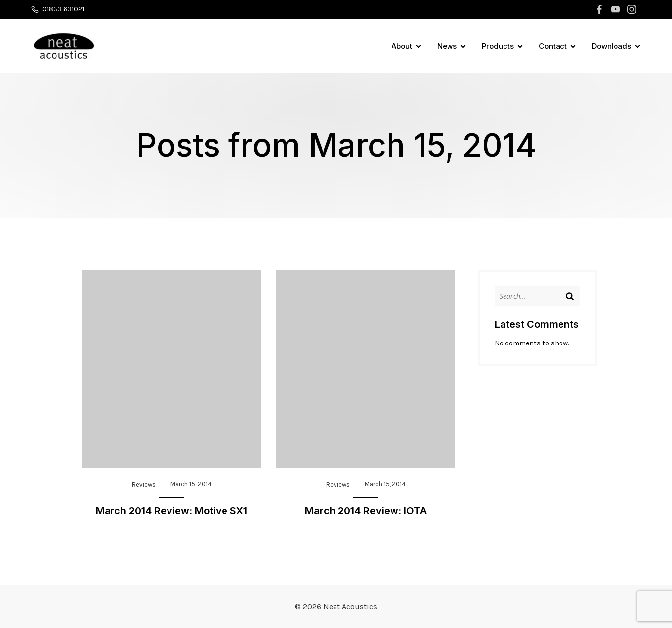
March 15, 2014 (191, 484)
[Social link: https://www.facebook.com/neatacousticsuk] (600, 9)
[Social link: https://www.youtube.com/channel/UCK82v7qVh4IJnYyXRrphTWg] (617, 9)
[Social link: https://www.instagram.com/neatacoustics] (633, 9)
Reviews (144, 485)
